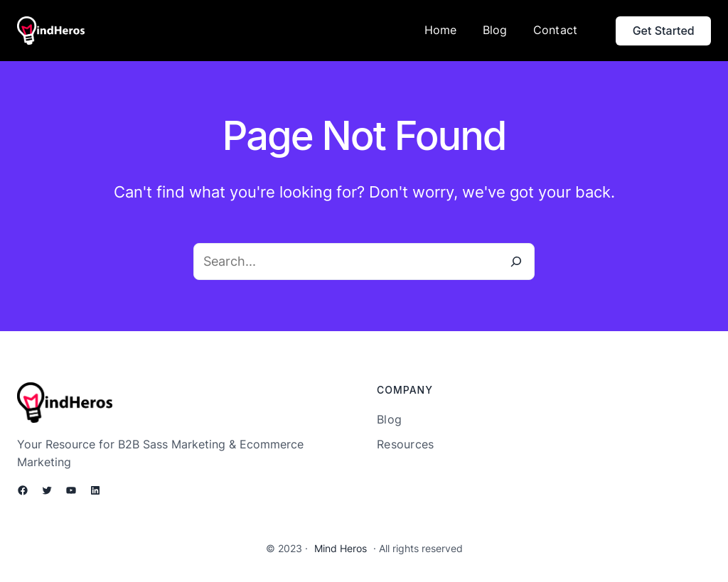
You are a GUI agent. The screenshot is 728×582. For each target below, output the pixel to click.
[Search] (516, 262)
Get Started (664, 31)
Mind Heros (341, 548)
